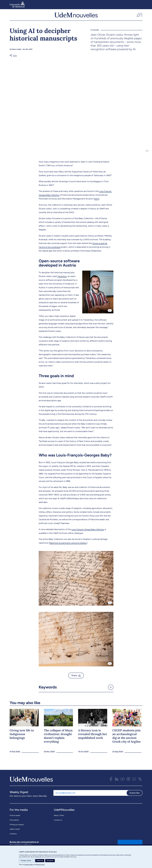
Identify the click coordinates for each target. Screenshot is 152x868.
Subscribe (134, 796)
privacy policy (29, 865)
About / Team (59, 819)
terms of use (40, 865)
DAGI (110, 202)
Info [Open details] (147, 154)
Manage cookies (27, 861)
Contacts (13, 837)
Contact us (58, 823)
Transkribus (63, 280)
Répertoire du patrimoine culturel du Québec (70, 546)
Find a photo (14, 823)
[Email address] (90, 796)
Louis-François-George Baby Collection (90, 533)
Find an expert (15, 819)
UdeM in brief (15, 832)
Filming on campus (17, 828)
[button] (139, 17)
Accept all (50, 860)
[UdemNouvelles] (76, 17)
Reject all (40, 860)
